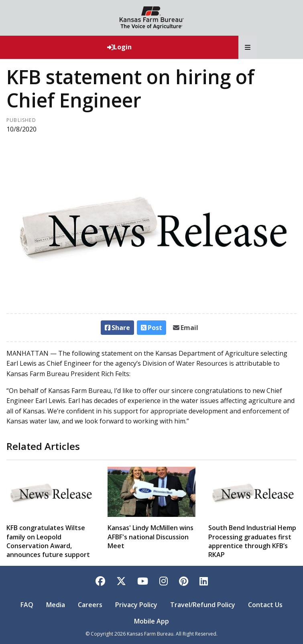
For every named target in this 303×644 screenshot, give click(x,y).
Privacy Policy (136, 605)
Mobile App (151, 621)
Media (56, 605)
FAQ (27, 605)
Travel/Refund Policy (203, 605)
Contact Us (265, 605)
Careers (90, 605)
